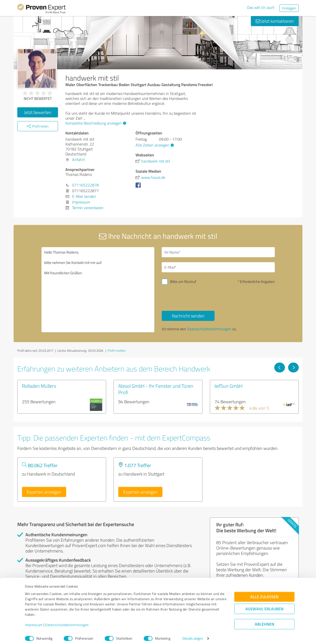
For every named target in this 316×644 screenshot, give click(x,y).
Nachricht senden (188, 316)
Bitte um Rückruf (183, 282)
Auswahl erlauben (264, 605)
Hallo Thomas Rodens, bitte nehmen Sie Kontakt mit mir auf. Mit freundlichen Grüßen (98, 290)
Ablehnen (265, 620)
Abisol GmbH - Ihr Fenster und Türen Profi (156, 389)
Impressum (34, 621)
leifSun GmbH (229, 386)
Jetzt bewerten (38, 112)
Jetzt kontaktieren (275, 21)
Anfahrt (79, 160)
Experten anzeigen (44, 492)
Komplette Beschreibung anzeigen (95, 123)
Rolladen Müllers (39, 386)
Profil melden (117, 350)
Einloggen (289, 8)
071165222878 (85, 185)
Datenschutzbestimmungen (67, 621)
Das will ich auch (261, 7)
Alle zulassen (264, 593)
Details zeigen (193, 635)
